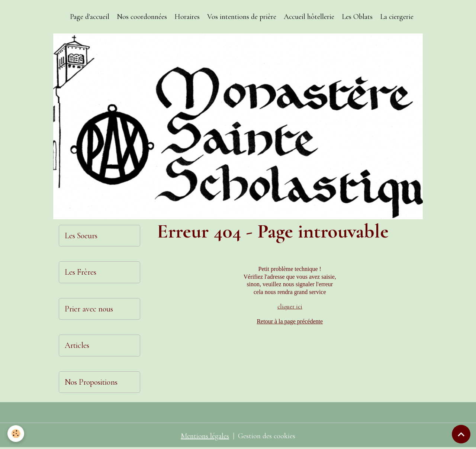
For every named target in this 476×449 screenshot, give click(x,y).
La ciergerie (397, 17)
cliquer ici (290, 307)
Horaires (187, 17)
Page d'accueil (90, 17)
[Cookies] (16, 434)
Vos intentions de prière (242, 17)
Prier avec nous (89, 309)
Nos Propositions (91, 382)
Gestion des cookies (267, 436)
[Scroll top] (461, 434)
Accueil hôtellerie (309, 17)
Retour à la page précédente (290, 321)
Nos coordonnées (142, 17)
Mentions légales (205, 436)
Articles (77, 345)
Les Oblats (357, 17)
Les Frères (81, 272)
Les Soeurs (81, 236)
